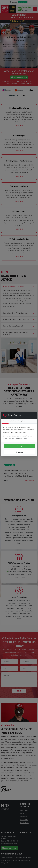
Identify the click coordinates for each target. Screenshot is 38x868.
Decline (19, 452)
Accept (19, 446)
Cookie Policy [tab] (13, 421)
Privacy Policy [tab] (22, 421)
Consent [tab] (5, 421)
